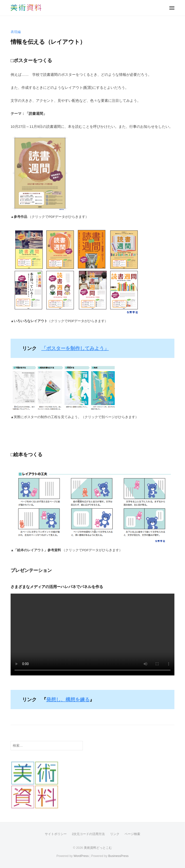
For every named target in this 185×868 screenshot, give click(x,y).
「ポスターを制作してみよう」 (75, 348)
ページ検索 (132, 834)
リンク (115, 834)
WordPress (81, 856)
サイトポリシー (56, 834)
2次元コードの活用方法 (88, 834)
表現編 (16, 32)
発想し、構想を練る (68, 700)
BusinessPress (118, 856)
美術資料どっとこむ (98, 848)
